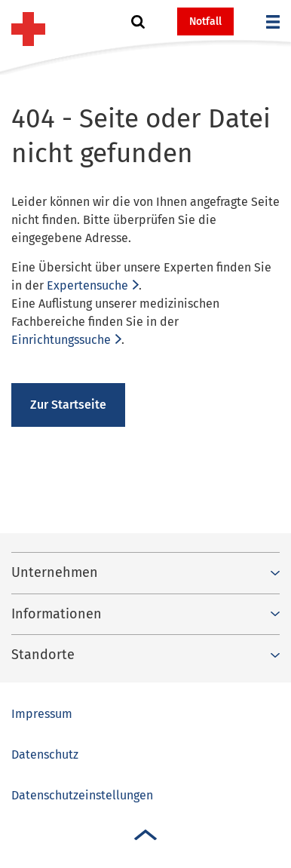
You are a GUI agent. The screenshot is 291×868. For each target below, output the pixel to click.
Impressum (42, 714)
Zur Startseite (68, 405)
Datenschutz (45, 755)
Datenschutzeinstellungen (82, 795)
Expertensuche (87, 285)
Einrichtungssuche (61, 340)
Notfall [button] (205, 21)
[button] (138, 22)
